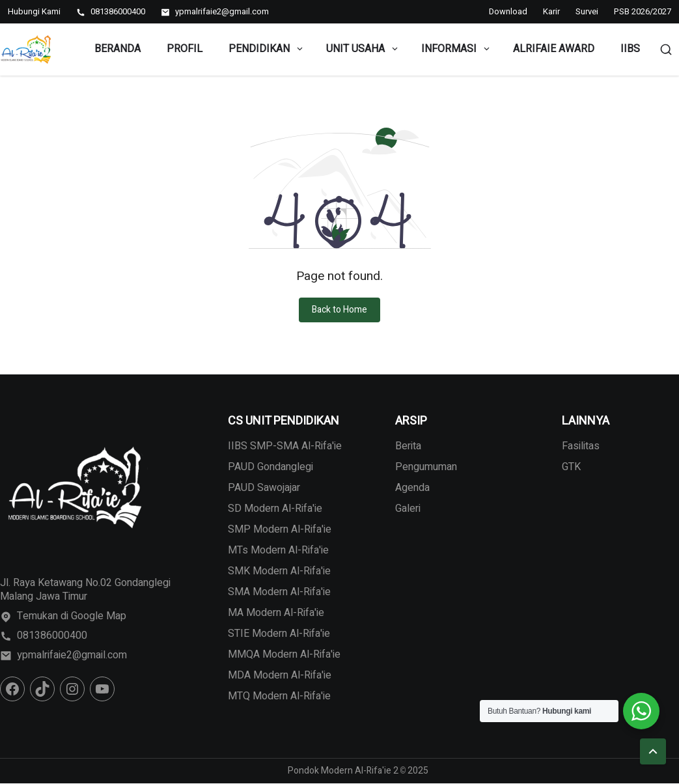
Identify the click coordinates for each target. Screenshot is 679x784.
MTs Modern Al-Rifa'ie (278, 550)
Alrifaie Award (554, 49)
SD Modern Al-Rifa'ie (275, 509)
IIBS (630, 49)
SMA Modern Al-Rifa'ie (279, 592)
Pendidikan (267, 49)
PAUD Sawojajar (264, 488)
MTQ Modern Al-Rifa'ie (279, 696)
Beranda (118, 49)
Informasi (456, 49)
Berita (408, 446)
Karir (551, 11)
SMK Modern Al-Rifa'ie (279, 571)
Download (508, 11)
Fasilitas (581, 446)
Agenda (412, 488)
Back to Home (339, 310)
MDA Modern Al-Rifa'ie (280, 675)
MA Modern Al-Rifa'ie (276, 613)
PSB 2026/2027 (643, 11)
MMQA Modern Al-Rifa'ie (284, 654)
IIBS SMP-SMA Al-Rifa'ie (285, 446)
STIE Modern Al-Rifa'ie (279, 634)
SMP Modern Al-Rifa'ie (280, 529)
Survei (587, 11)
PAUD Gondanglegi (270, 467)
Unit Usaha (363, 49)
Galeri (408, 509)
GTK (571, 467)
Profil (185, 49)
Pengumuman (426, 467)
